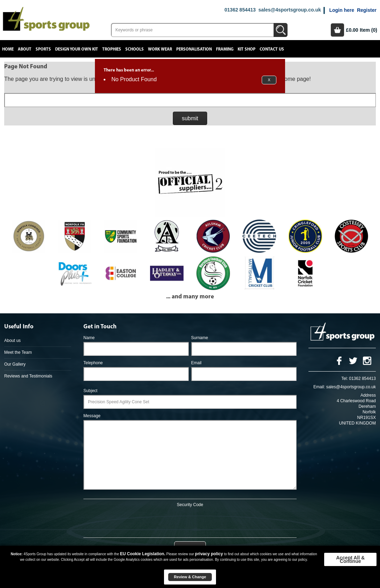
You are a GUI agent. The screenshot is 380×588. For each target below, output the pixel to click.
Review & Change (190, 577)
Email (196, 363)
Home (8, 49)
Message (92, 416)
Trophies (112, 49)
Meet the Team (18, 352)
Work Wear (160, 49)
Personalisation (194, 49)
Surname (200, 338)
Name (89, 338)
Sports (43, 49)
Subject (90, 391)
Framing (225, 49)
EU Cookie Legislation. (143, 554)
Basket (337, 30)
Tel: (345, 379)
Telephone (93, 363)
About (25, 49)
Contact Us (272, 49)
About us (12, 341)
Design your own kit (77, 49)
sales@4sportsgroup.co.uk (289, 10)
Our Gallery (15, 364)
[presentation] (190, 521)
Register (367, 10)
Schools (135, 49)
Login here (342, 10)
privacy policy (209, 554)
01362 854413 (240, 10)
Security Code (190, 505)
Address (368, 395)
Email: (319, 387)
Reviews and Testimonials (28, 376)
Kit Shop (247, 49)
